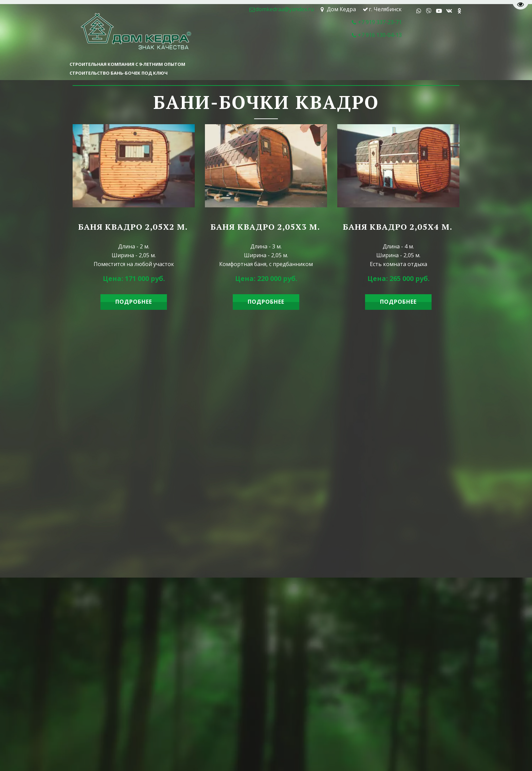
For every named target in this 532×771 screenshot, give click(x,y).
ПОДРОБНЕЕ (134, 302)
